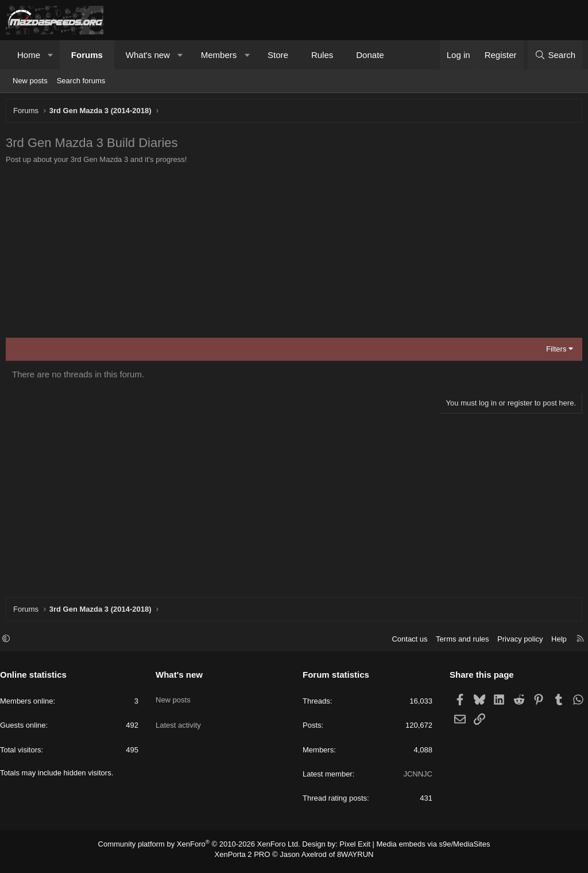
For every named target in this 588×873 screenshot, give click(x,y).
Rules (322, 55)
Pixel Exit (350, 849)
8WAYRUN (351, 859)
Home (29, 55)
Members (219, 55)
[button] (51, 55)
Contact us (404, 645)
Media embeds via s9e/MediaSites (422, 849)
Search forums (81, 81)
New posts (30, 81)
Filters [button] (553, 352)
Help (553, 645)
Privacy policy (514, 645)
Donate (370, 55)
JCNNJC (415, 780)
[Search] (555, 55)
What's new (148, 55)
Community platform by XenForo (206, 849)
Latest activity (181, 721)
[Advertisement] (294, 254)
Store (278, 55)
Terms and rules (457, 645)
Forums (87, 55)
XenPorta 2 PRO (246, 859)
